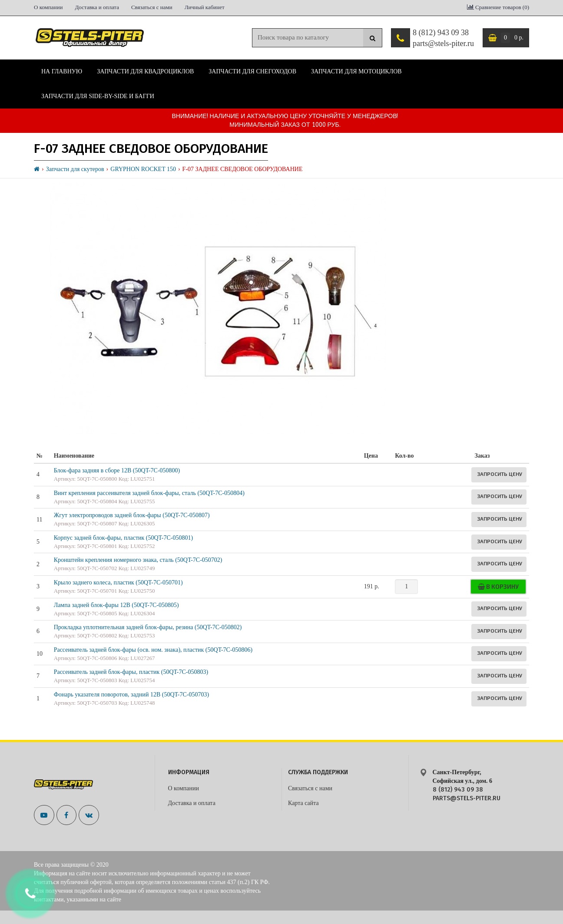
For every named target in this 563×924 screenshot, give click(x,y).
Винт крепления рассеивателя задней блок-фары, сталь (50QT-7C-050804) (149, 493)
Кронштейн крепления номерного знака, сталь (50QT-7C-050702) (138, 560)
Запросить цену (500, 474)
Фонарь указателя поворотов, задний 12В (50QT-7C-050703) (132, 695)
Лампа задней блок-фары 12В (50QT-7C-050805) (116, 605)
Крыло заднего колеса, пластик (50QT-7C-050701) (118, 582)
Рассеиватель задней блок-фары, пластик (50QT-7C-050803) (131, 672)
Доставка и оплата (97, 7)
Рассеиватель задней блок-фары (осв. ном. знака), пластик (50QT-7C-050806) (153, 650)
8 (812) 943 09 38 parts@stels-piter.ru (443, 38)
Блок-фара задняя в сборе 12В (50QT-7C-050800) (117, 470)
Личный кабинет (205, 7)
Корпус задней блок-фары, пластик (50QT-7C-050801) (124, 538)
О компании (48, 7)
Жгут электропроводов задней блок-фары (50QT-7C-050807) (132, 515)
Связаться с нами (152, 7)
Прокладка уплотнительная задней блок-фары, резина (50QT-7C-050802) (148, 627)
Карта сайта (303, 803)
